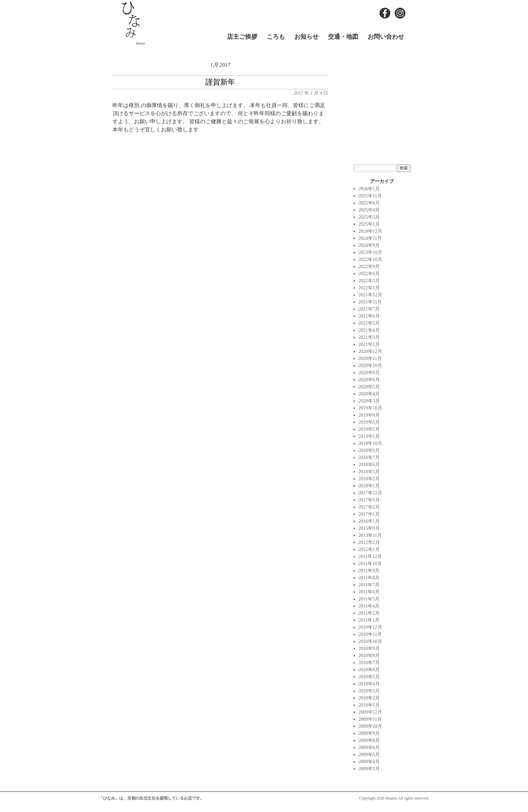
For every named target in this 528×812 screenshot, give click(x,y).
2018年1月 (369, 486)
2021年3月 (369, 337)
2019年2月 (369, 429)
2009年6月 (369, 748)
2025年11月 (370, 196)
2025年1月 (369, 224)
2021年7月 (369, 309)
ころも (276, 37)
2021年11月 (370, 302)
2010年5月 (369, 677)
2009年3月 (369, 769)
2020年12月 (370, 351)
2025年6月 (369, 203)
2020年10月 (370, 366)
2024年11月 (370, 238)
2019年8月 (369, 415)
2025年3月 (369, 217)
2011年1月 (369, 620)
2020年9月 (369, 373)
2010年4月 (369, 684)
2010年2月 (369, 698)
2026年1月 (369, 189)
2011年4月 (369, 606)
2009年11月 (370, 719)
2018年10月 (370, 443)
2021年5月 (369, 323)
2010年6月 (369, 670)
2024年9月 (369, 245)
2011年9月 (369, 571)
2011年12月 (370, 557)
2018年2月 (369, 479)
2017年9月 (369, 500)
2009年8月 (369, 740)
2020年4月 (369, 394)
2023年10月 (370, 252)
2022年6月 (369, 274)
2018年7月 (369, 458)
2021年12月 (370, 295)
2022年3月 (369, 281)
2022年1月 (369, 288)
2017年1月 (369, 514)
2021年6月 (369, 316)
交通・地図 (343, 37)
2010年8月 (369, 656)
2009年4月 (369, 762)
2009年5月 (369, 755)
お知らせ (306, 37)
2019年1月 (369, 436)
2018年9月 (369, 450)
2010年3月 (369, 691)
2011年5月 (369, 599)
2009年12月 (370, 712)
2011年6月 (369, 592)
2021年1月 (369, 344)
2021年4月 (369, 330)
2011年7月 (369, 585)
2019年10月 (370, 408)
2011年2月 (369, 613)
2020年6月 (369, 380)
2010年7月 (369, 663)
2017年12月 (370, 493)
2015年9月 (369, 528)
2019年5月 (369, 422)
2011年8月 (369, 578)
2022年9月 (369, 267)
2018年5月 (369, 472)
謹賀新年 (220, 82)
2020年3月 (369, 401)
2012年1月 (369, 549)
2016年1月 (369, 521)
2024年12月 (370, 231)
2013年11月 (370, 535)
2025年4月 (369, 210)
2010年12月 (370, 627)
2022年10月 (370, 259)
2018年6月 (369, 465)
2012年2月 (369, 542)
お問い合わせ (386, 37)
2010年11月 (370, 634)
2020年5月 (369, 387)
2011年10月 (370, 564)
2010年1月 (369, 705)
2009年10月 (370, 726)
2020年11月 (370, 359)
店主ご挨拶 (242, 37)
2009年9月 (369, 733)
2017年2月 (369, 507)
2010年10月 (370, 641)
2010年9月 (369, 648)
